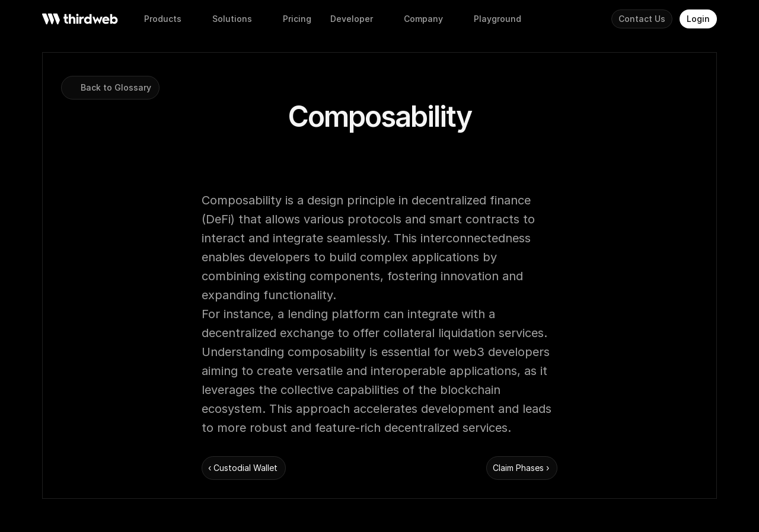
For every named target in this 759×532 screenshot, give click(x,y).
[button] (297, 19)
